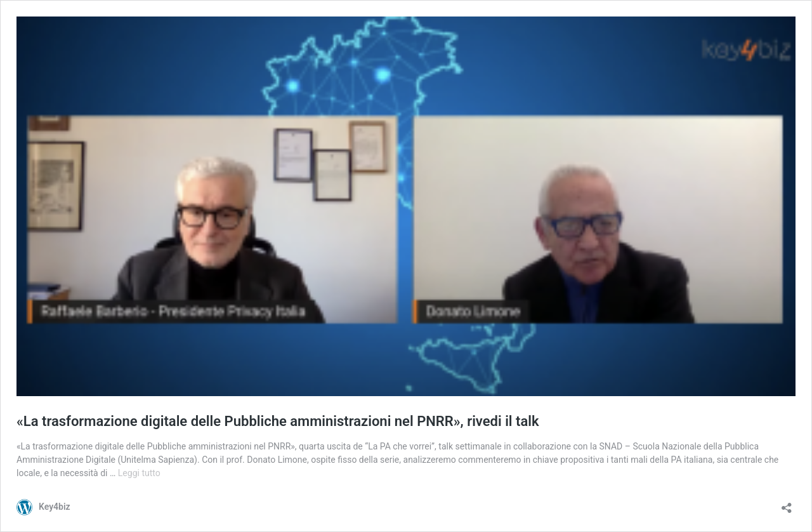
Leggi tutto (139, 473)
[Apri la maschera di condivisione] (787, 504)
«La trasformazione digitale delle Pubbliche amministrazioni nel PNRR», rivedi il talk (278, 421)
